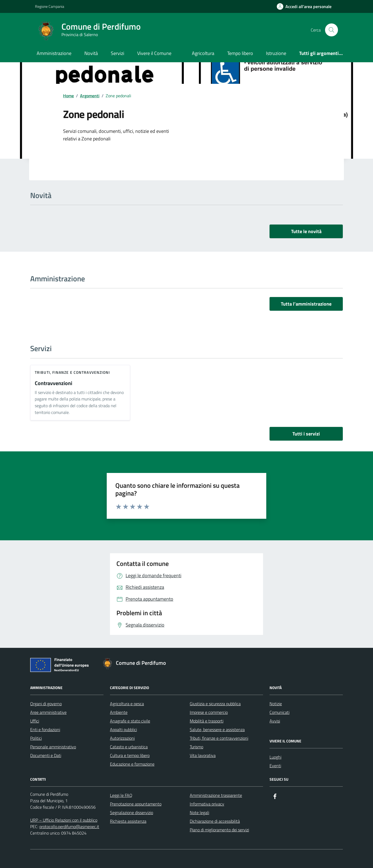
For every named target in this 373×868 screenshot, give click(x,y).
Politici (36, 738)
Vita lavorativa (203, 755)
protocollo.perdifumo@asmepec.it (69, 826)
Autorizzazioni (122, 738)
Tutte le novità (306, 231)
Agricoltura (203, 53)
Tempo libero (240, 53)
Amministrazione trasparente (216, 795)
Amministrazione (54, 53)
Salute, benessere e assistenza (217, 729)
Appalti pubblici (123, 729)
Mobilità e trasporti (207, 721)
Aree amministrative (48, 712)
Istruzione (276, 53)
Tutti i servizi (306, 434)
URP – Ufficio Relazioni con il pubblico (64, 820)
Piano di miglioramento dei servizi (219, 830)
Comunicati (279, 712)
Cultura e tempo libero (130, 755)
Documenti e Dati (46, 755)
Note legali (199, 812)
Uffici (35, 721)
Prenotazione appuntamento (136, 804)
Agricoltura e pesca (127, 704)
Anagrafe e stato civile (130, 721)
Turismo (196, 747)
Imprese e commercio (209, 712)
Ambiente (119, 712)
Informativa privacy (207, 804)
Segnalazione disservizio (132, 812)
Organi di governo (46, 704)
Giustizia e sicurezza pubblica (215, 704)
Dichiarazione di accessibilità (215, 821)
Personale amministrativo (53, 747)
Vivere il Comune (154, 53)
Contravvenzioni (53, 383)
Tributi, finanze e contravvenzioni (72, 372)
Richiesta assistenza (128, 821)
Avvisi (275, 721)
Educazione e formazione (132, 764)
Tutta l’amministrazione (306, 304)
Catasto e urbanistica (129, 747)
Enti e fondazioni (45, 729)
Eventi (275, 766)
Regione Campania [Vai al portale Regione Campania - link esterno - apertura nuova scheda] (50, 6)
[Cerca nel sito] (331, 30)
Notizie (276, 704)
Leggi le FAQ (121, 795)
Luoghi (275, 757)
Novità (91, 53)
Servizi (118, 53)
